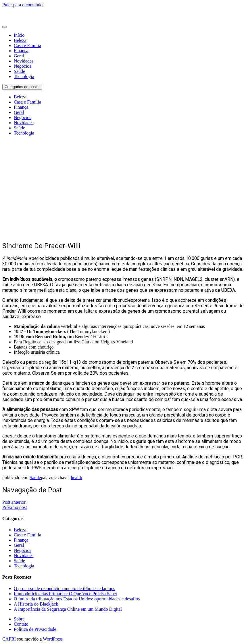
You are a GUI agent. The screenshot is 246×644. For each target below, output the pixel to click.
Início (19, 35)
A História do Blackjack (36, 604)
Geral (19, 56)
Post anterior (14, 502)
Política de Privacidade (35, 629)
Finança (21, 51)
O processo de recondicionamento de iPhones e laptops (64, 588)
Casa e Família (27, 45)
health (77, 477)
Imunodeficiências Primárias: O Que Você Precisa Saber (66, 594)
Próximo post (15, 507)
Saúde (19, 71)
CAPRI (9, 639)
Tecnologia (24, 76)
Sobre (19, 619)
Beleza (20, 40)
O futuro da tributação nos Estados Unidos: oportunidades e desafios (77, 599)
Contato (21, 624)
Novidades (24, 61)
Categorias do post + (22, 87)
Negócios (22, 66)
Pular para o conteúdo (22, 5)
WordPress (53, 639)
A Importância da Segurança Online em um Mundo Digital (68, 609)
